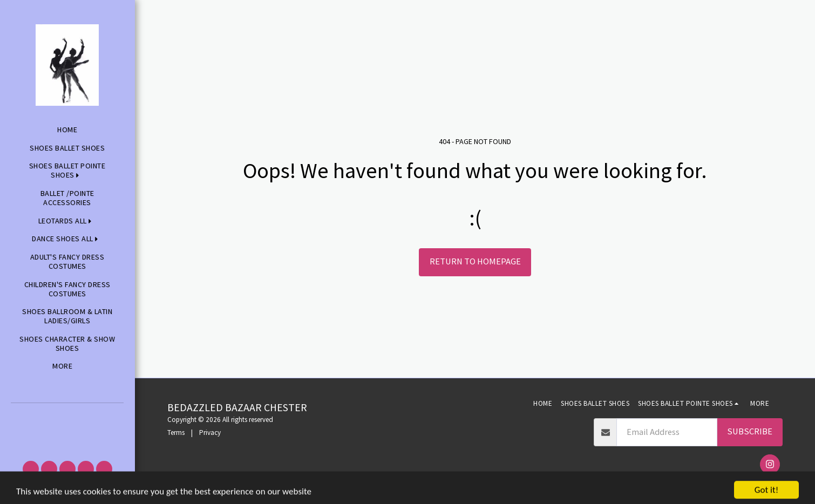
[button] (67, 418)
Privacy (210, 433)
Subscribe (750, 431)
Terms (176, 433)
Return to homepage (475, 261)
